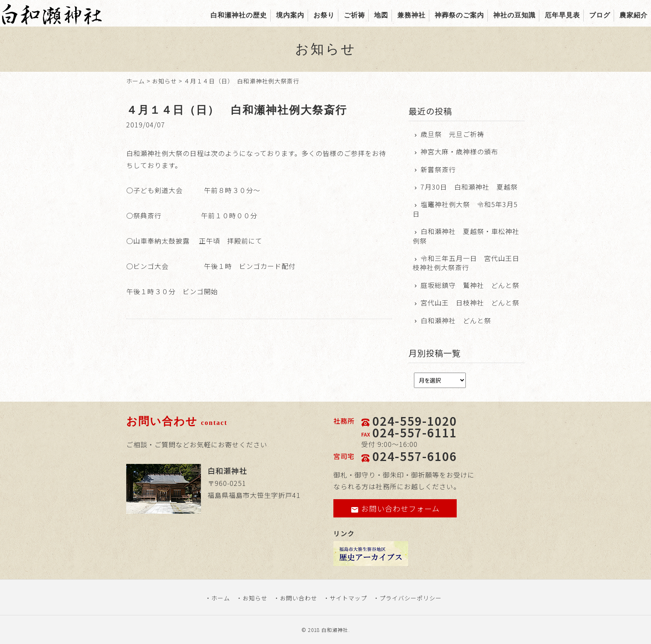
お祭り (324, 15)
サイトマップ (348, 598)
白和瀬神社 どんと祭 (456, 320)
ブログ (600, 15)
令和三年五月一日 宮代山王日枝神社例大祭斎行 (466, 263)
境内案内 (290, 15)
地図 (381, 15)
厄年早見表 (562, 15)
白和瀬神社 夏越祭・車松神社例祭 (466, 236)
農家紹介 (634, 15)
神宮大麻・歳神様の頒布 (459, 151)
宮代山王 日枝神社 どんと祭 (470, 302)
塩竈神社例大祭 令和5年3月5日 (465, 209)
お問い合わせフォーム (395, 508)
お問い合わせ (299, 598)
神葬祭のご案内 (459, 15)
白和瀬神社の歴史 (239, 15)
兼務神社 (411, 15)
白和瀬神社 (335, 630)
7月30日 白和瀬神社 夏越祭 (469, 187)
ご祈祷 (354, 15)
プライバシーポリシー (411, 598)
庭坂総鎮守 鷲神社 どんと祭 (470, 285)
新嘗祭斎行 (438, 169)
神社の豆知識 (514, 15)
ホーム (136, 81)
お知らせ (164, 81)
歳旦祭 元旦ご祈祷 (452, 134)
